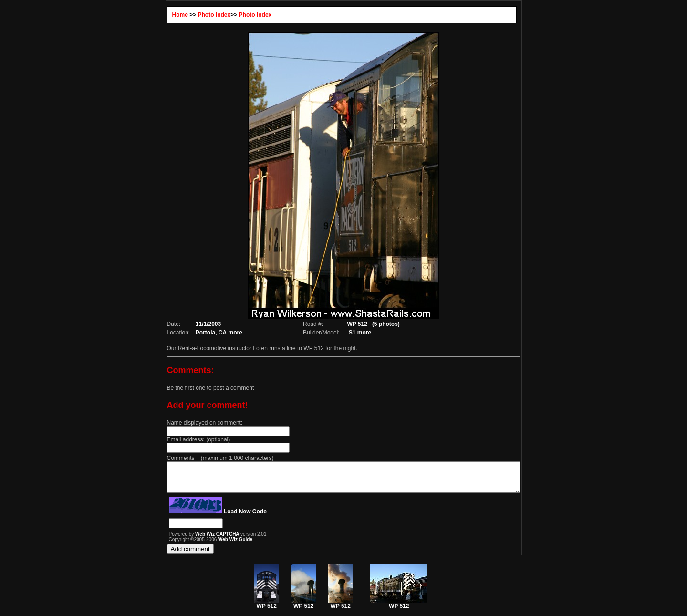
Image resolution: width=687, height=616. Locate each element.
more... (218, 333)
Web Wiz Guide (214, 545)
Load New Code (224, 517)
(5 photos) (383, 324)
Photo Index (193, 15)
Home (159, 15)
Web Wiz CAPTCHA (196, 540)
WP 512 (266, 609)
